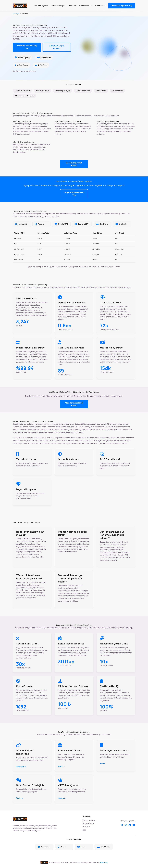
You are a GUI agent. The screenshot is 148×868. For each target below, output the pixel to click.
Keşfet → (62, 766)
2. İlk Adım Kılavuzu (43, 91)
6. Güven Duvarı (117, 91)
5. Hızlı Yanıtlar (101, 91)
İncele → (103, 764)
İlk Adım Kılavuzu (86, 6)
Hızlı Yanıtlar (100, 6)
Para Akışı (72, 6)
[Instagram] (126, 825)
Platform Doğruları (41, 6)
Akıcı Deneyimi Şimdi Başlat (74, 404)
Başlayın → (62, 798)
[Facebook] (130, 825)
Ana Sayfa (16, 14)
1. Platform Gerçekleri (23, 91)
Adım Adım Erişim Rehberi (57, 47)
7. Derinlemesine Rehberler (24, 96)
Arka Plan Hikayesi (58, 6)
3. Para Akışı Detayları (63, 91)
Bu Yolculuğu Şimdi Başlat (74, 164)
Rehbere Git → (22, 767)
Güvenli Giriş (104, 863)
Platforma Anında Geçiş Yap (27, 47)
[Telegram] (134, 825)
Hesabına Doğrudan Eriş (122, 6)
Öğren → (20, 798)
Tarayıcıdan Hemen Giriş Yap (74, 194)
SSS (84, 830)
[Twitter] (122, 825)
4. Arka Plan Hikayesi (83, 91)
